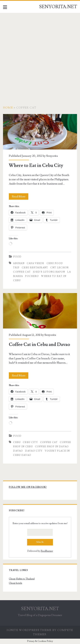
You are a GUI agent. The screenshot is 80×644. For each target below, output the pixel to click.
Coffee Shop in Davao (52, 447)
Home (8, 108)
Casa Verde (35, 263)
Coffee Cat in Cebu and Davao (40, 311)
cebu (17, 442)
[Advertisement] (40, 55)
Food (17, 257)
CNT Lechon (59, 268)
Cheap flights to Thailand (22, 579)
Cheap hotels (15, 583)
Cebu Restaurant (35, 268)
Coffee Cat (22, 272)
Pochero (32, 276)
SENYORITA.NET (58, 7)
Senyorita (52, 156)
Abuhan (19, 263)
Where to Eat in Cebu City (40, 132)
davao (18, 451)
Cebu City (30, 442)
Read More (20, 196)
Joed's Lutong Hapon (49, 272)
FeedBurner (47, 551)
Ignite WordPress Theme (29, 630)
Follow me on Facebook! (28, 487)
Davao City (34, 451)
